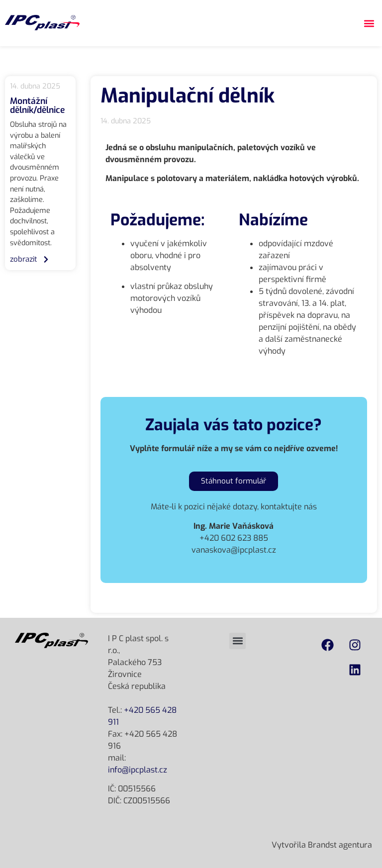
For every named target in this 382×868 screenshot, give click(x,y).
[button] (369, 23)
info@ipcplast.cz (138, 770)
